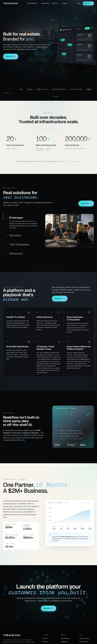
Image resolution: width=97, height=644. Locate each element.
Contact (64, 3)
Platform (55, 3)
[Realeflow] (12, 635)
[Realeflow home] (10, 3)
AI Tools (45, 638)
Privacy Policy (84, 642)
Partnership (45, 3)
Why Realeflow (33, 3)
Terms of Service (84, 638)
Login (79, 3)
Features (45, 642)
